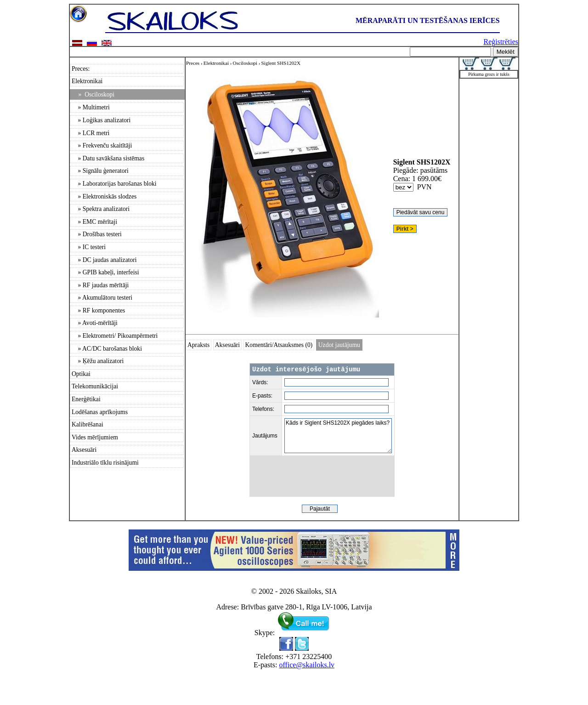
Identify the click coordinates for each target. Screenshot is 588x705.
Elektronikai (87, 81)
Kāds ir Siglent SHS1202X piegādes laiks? (338, 436)
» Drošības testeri (97, 234)
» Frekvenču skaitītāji (102, 145)
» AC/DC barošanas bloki (107, 349)
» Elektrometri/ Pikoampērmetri (115, 336)
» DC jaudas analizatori (104, 260)
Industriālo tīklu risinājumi (105, 463)
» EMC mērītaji (94, 222)
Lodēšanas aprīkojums (100, 412)
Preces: (81, 69)
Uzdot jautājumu (339, 345)
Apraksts (198, 345)
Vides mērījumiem (95, 437)
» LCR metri (90, 133)
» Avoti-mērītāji (95, 323)
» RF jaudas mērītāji (100, 285)
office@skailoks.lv (307, 665)
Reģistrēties (501, 42)
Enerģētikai (86, 399)
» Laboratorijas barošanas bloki (114, 184)
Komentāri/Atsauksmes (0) (279, 345)
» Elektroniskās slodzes (104, 196)
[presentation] (322, 476)
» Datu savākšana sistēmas (108, 158)
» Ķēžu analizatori (98, 361)
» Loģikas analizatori (101, 120)
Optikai (81, 374)
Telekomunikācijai (95, 386)
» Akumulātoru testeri (102, 298)
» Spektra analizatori (101, 209)
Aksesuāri (84, 450)
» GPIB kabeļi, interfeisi (105, 272)
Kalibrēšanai (88, 424)
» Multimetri (91, 107)
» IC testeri (89, 247)
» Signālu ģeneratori (100, 171)
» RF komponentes (98, 310)
